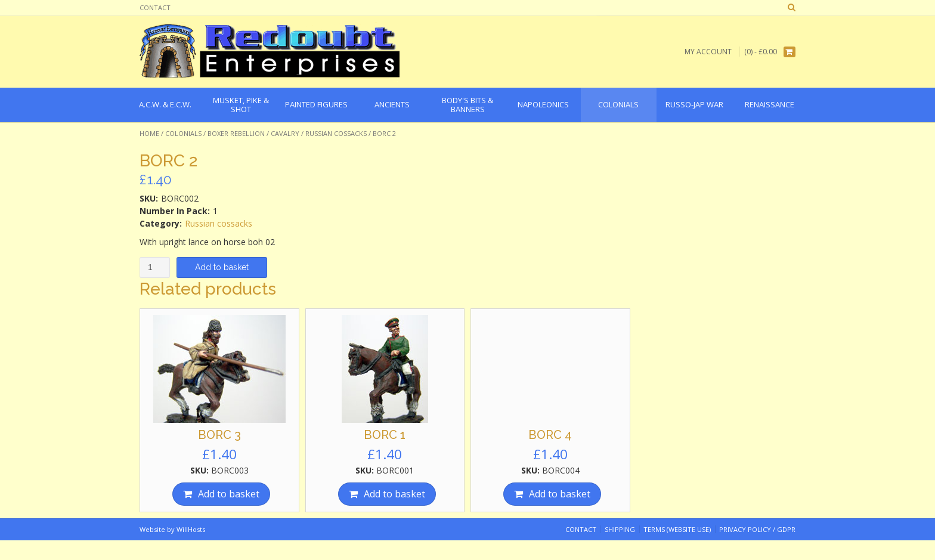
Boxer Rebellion (236, 133)
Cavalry (285, 133)
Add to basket (222, 267)
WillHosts (191, 529)
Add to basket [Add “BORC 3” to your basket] (229, 494)
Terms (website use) (677, 529)
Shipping (620, 529)
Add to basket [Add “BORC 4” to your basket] (560, 494)
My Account (708, 52)
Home (149, 133)
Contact (155, 7)
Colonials (183, 133)
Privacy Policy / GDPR (757, 529)
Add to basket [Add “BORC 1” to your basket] (394, 494)
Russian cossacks (336, 133)
